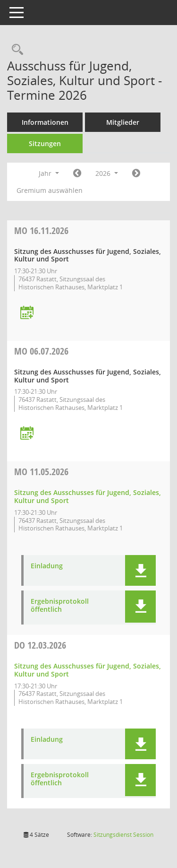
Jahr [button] (49, 173)
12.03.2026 (40, 645)
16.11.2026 (41, 230)
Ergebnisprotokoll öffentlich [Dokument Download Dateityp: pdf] (60, 606)
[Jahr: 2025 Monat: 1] (77, 174)
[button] (140, 570)
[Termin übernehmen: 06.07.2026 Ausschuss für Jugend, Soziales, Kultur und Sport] (27, 434)
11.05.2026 (41, 472)
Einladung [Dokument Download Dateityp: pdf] (47, 566)
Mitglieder (123, 122)
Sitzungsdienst (123, 835)
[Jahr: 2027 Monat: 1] (136, 174)
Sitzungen (45, 143)
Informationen (45, 122)
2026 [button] (107, 173)
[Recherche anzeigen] (15, 50)
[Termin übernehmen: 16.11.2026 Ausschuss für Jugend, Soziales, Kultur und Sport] (27, 313)
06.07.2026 (41, 351)
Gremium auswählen (50, 190)
